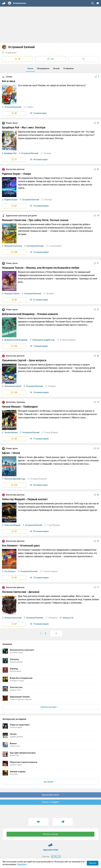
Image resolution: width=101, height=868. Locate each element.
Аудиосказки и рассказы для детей (19, 216)
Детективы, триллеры (14, 402)
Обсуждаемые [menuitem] (43, 68)
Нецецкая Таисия (12, 294)
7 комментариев (39, 346)
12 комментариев (39, 252)
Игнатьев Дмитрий (13, 479)
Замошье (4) (68, 618)
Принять (93, 863)
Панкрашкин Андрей (41, 340)
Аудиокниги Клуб (51, 844)
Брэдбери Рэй (10, 153)
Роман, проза (10, 123)
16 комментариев (39, 392)
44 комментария (39, 160)
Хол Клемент (10, 571)
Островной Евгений (13, 107)
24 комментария (39, 485)
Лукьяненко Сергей (13, 386)
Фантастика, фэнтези (13, 169)
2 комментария (38, 113)
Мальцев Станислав (13, 246)
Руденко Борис (11, 200)
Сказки (7, 77)
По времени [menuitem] (68, 68)
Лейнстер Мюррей (12, 525)
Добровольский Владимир (16, 340)
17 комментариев (39, 439)
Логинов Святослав (13, 618)
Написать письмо (50, 834)
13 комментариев (39, 624)
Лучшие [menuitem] (56, 68)
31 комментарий (39, 300)
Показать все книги (50, 707)
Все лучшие (50, 782)
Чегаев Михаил (11, 432)
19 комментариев (39, 206)
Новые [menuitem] (30, 68)
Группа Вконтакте (50, 795)
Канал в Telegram (50, 802)
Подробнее (22, 864)
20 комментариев (39, 531)
